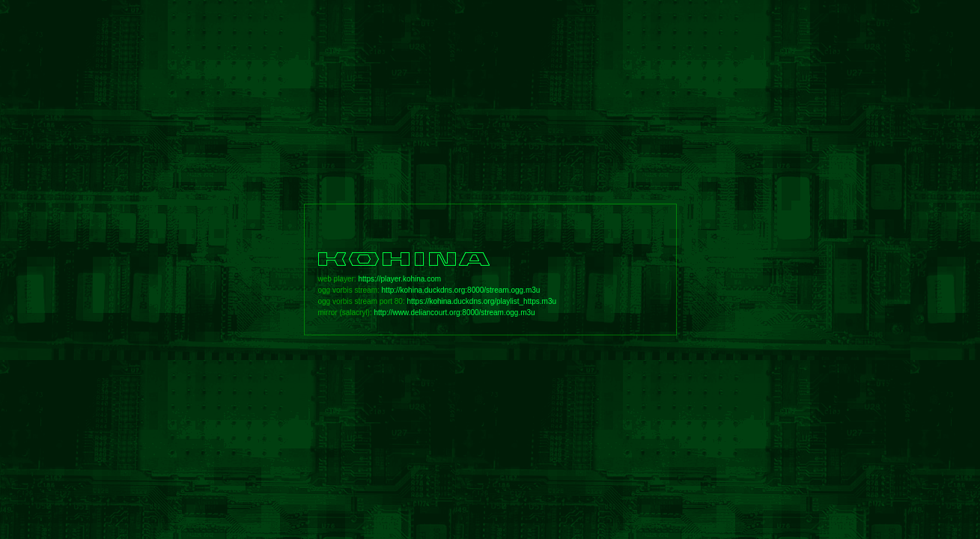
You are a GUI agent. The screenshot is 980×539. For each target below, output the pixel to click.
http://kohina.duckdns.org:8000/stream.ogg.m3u (461, 290)
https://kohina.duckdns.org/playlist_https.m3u (481, 301)
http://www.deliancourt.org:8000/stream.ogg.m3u (455, 313)
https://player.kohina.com (399, 279)
